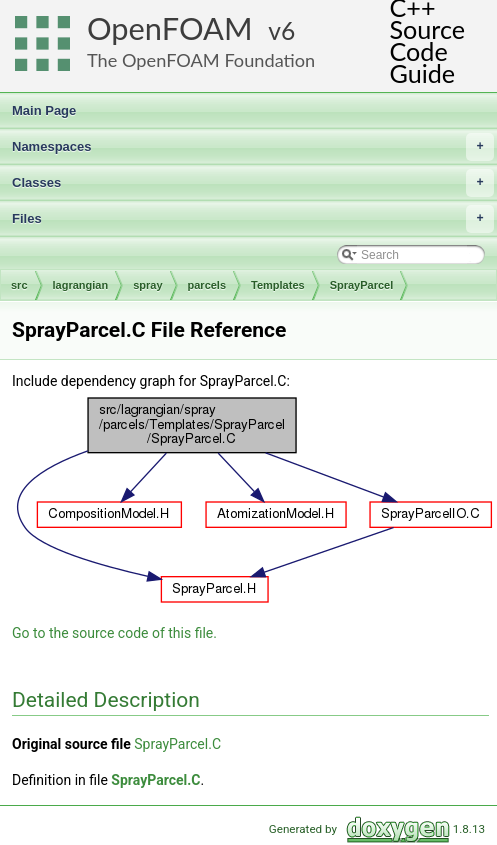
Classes (253, 183)
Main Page (44, 110)
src (19, 285)
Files (253, 219)
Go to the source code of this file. (114, 633)
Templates (278, 285)
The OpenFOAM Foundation (201, 60)
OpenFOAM (170, 28)
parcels (207, 285)
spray (147, 285)
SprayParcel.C (177, 744)
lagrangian (81, 285)
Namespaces (253, 147)
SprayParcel (362, 285)
